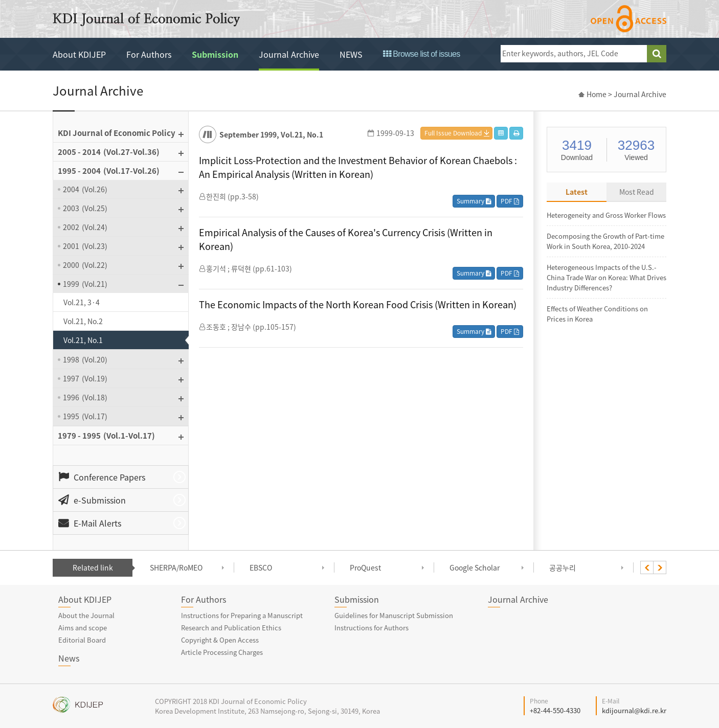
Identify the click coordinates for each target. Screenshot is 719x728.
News (69, 658)
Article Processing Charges (222, 652)
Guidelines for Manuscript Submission (394, 615)
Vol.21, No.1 (83, 340)
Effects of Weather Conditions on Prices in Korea (597, 314)
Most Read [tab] (637, 192)
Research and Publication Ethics (231, 628)
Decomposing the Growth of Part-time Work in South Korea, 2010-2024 (605, 241)
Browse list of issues (422, 54)
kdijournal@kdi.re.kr (634, 710)
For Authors (149, 54)
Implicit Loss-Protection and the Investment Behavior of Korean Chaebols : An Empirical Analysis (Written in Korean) (358, 167)
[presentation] (647, 567)
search (657, 54)
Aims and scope (83, 628)
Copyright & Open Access (220, 640)
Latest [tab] (577, 192)
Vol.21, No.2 (83, 321)
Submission (215, 54)
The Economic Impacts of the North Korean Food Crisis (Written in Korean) (358, 304)
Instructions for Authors (372, 628)
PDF (510, 201)
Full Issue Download (453, 133)
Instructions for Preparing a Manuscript (242, 615)
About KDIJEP (79, 54)
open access (628, 19)
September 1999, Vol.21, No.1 (271, 134)
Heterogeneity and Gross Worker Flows (606, 215)
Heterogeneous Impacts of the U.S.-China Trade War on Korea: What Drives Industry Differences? (606, 277)
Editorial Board (82, 640)
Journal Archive (289, 54)
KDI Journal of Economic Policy (146, 19)
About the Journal (86, 615)
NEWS (351, 54)
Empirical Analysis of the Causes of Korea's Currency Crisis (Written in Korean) (346, 239)
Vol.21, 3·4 (82, 302)
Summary (474, 201)
